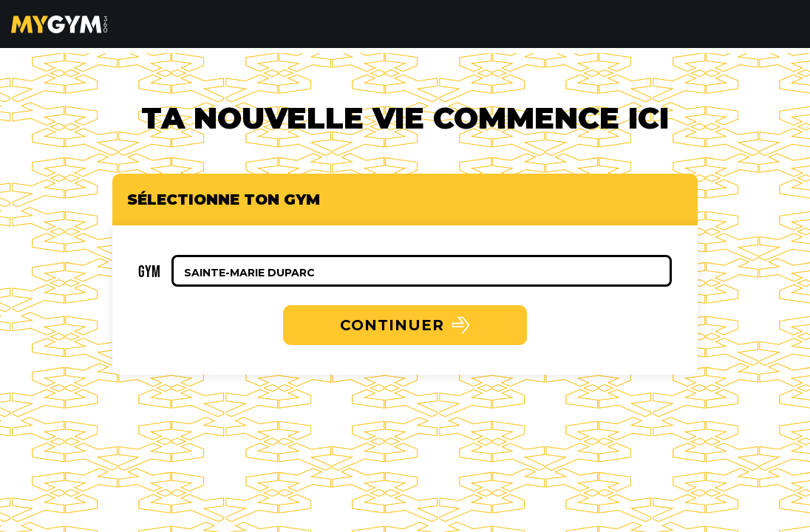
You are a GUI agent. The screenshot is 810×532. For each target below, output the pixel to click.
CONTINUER (405, 325)
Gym (149, 271)
